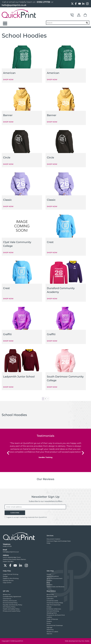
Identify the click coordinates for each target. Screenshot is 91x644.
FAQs (48, 543)
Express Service (8, 580)
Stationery (50, 629)
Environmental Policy (10, 603)
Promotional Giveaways (55, 625)
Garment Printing (53, 611)
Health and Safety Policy (11, 609)
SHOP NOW (8, 79)
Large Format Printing (11, 574)
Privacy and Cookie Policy (12, 611)
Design (5, 576)
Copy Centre (7, 583)
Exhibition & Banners (54, 609)
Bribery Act (7, 594)
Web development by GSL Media (77, 641)
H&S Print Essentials (54, 605)
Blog (48, 583)
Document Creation (53, 539)
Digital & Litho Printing (11, 578)
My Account (79, 15)
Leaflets (49, 617)
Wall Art (49, 634)
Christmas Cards (52, 601)
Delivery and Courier (10, 601)
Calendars (50, 599)
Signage (50, 627)
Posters (49, 621)
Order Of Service (52, 619)
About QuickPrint (53, 576)
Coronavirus (7, 599)
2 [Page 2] (45, 399)
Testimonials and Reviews (55, 587)
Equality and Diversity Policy (12, 605)
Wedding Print (52, 613)
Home (49, 574)
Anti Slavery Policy (9, 607)
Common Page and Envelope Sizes (59, 541)
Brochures (50, 594)
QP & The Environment (54, 578)
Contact (72, 15)
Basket (85, 15)
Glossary (50, 585)
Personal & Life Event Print (56, 615)
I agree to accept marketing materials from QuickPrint (27, 517)
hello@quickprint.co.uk (14, 5)
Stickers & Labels (52, 632)
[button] (8, 453)
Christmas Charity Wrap (55, 603)
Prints (49, 623)
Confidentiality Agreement (12, 596)
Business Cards (52, 596)
